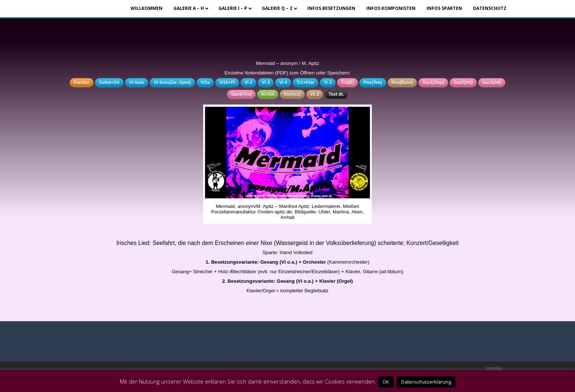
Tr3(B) (347, 83)
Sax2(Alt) (463, 83)
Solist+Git (109, 83)
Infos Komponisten (391, 8)
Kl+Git (268, 94)
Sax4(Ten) (241, 94)
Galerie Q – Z (277, 8)
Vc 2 (315, 94)
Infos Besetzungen (331, 8)
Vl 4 (283, 83)
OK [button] (386, 382)
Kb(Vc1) (292, 94)
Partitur (82, 83)
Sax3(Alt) (492, 83)
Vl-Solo (137, 83)
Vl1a (205, 83)
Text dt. (336, 94)
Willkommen (147, 8)
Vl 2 (248, 83)
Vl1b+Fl (227, 83)
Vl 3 (266, 83)
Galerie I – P (233, 8)
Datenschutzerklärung (426, 382)
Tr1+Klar (305, 83)
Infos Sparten (444, 8)
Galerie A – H (189, 8)
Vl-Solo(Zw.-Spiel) (172, 83)
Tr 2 (328, 83)
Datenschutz (490, 8)
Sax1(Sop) (433, 83)
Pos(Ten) (373, 83)
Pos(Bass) (402, 83)
